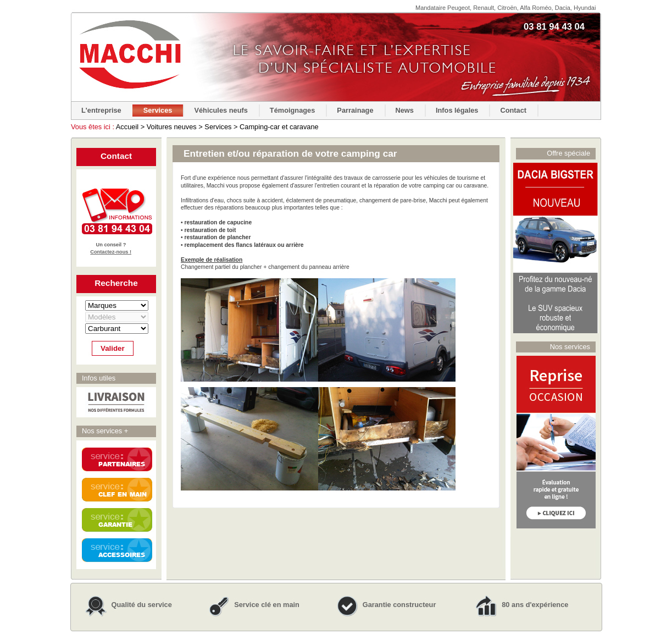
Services (158, 110)
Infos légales (457, 110)
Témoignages (293, 110)
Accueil (127, 127)
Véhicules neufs (221, 110)
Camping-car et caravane (279, 127)
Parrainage (355, 110)
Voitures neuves (172, 127)
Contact (513, 110)
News (405, 110)
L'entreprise (101, 110)
